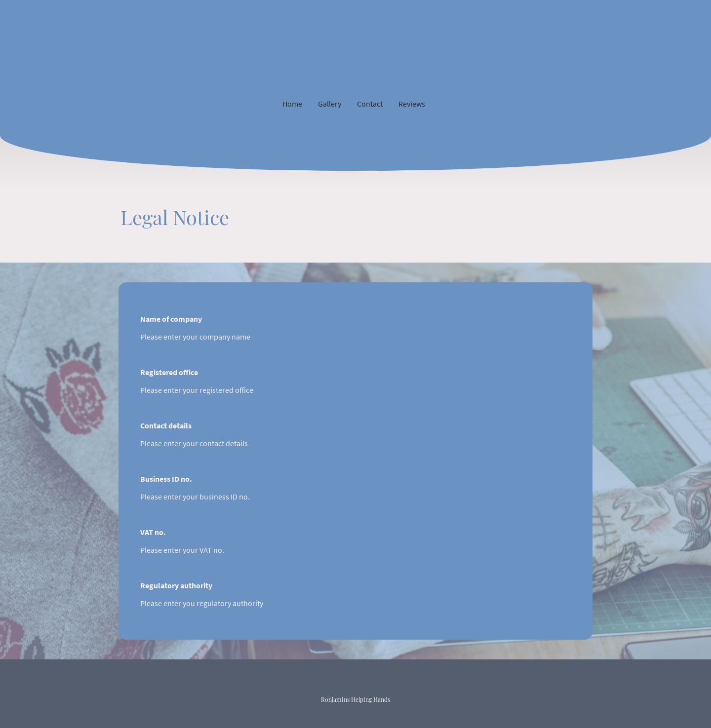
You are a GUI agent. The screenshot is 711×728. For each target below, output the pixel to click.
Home (292, 104)
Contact (370, 104)
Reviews (412, 104)
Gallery (330, 104)
